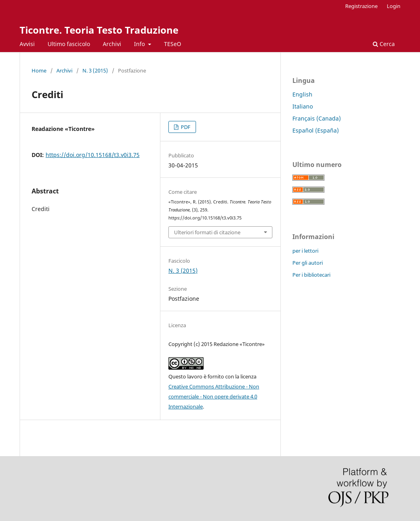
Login (394, 6)
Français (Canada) (317, 118)
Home (39, 70)
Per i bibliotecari (311, 275)
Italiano (303, 106)
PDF (185, 127)
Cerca (384, 44)
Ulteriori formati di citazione (207, 232)
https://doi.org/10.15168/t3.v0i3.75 (93, 155)
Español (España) (316, 130)
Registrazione (361, 6)
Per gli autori (308, 263)
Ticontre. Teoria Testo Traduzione (99, 30)
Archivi (112, 44)
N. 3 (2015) (95, 70)
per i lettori (305, 251)
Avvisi (27, 44)
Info (140, 44)
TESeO (173, 44)
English (302, 94)
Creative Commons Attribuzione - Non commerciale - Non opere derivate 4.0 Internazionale (214, 396)
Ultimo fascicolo (69, 44)
